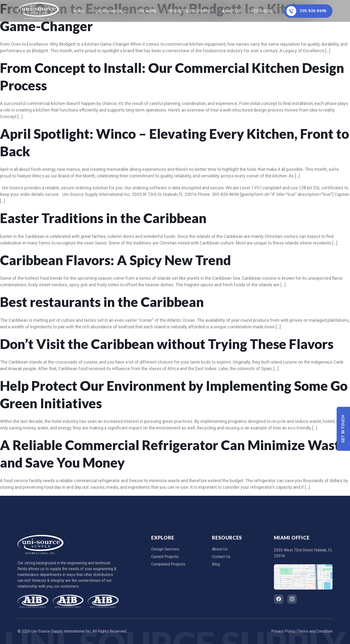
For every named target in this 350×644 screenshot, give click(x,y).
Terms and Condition (315, 631)
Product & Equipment (189, 11)
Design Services (165, 549)
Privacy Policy (283, 631)
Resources (262, 11)
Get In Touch (343, 429)
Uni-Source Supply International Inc (61, 631)
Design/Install (110, 11)
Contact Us (221, 557)
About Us (231, 11)
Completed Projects (168, 564)
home (79, 11)
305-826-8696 (306, 11)
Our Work (147, 11)
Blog (216, 564)
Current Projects (165, 557)
